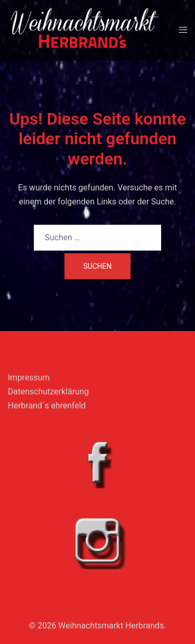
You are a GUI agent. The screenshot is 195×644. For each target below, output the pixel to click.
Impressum (29, 378)
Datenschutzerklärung (48, 392)
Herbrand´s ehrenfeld (47, 406)
